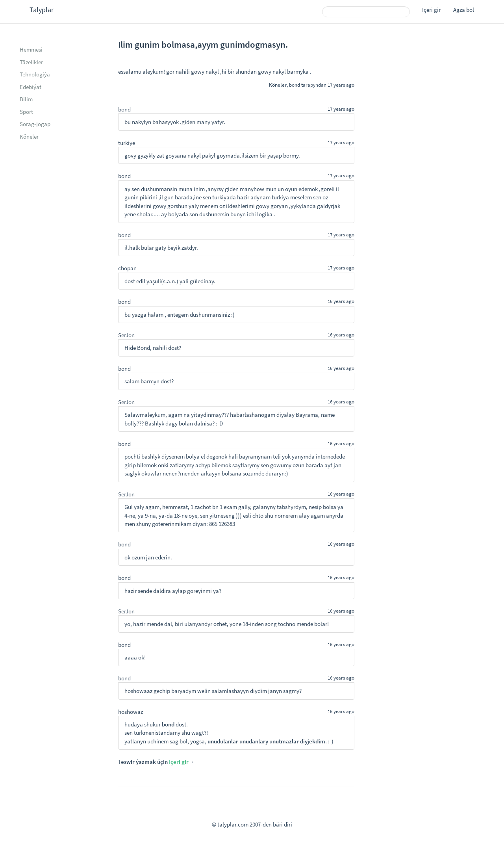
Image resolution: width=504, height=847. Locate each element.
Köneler (29, 137)
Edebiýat (31, 87)
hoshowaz (131, 712)
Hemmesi (31, 49)
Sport (26, 112)
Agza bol (464, 10)
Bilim (26, 99)
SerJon (126, 335)
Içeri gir (431, 10)
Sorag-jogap (35, 124)
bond (295, 85)
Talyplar (42, 10)
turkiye (127, 143)
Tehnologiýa (35, 74)
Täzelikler (31, 62)
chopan (127, 268)
